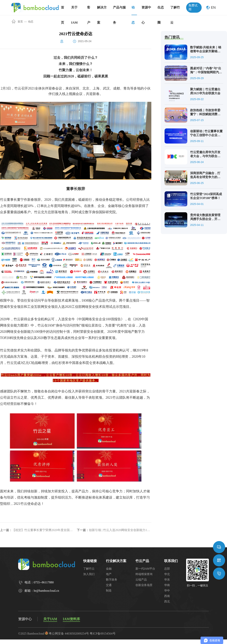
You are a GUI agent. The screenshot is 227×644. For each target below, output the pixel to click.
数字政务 (112, 580)
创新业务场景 (144, 585)
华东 (167, 580)
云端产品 (141, 580)
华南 (167, 585)
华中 (167, 591)
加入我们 (89, 574)
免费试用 (193, 7)
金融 (109, 569)
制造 (109, 591)
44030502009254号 (77, 634)
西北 (167, 602)
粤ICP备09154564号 (103, 634)
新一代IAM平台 (145, 569)
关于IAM (50, 619)
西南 (167, 596)
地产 (109, 574)
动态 (31, 22)
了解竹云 (89, 569)
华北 (167, 574)
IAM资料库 (71, 619)
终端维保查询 (144, 574)
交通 (109, 585)
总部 (167, 569)
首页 (17, 22)
